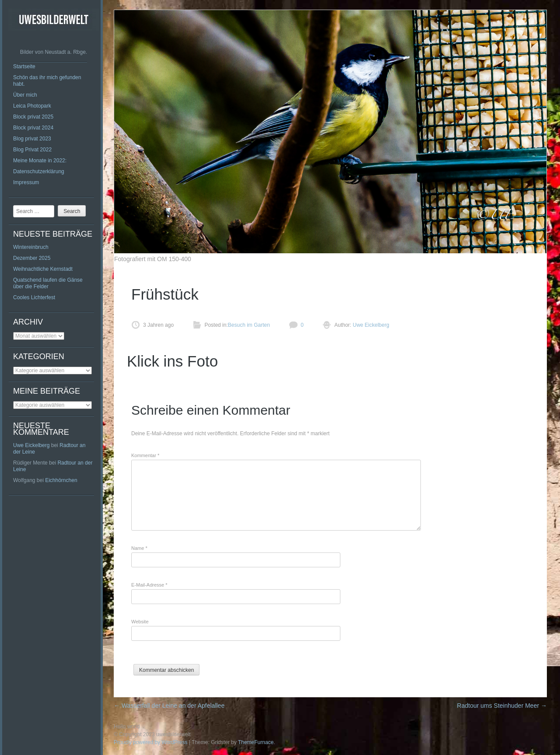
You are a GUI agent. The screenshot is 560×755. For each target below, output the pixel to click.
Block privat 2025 (33, 117)
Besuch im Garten (249, 325)
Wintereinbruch (31, 247)
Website (140, 622)
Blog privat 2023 (32, 139)
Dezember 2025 (32, 258)
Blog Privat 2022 (32, 150)
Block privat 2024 (33, 128)
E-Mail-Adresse (149, 585)
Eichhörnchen (61, 480)
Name (139, 548)
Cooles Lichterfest (34, 297)
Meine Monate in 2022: (40, 161)
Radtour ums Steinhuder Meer (502, 706)
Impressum (26, 182)
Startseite (24, 66)
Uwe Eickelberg (31, 445)
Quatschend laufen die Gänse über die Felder (48, 283)
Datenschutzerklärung (39, 171)
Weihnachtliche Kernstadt (43, 269)
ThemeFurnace (256, 742)
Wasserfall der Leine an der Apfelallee (170, 706)
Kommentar (145, 455)
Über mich (25, 95)
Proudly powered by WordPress (151, 742)
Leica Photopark (32, 106)
